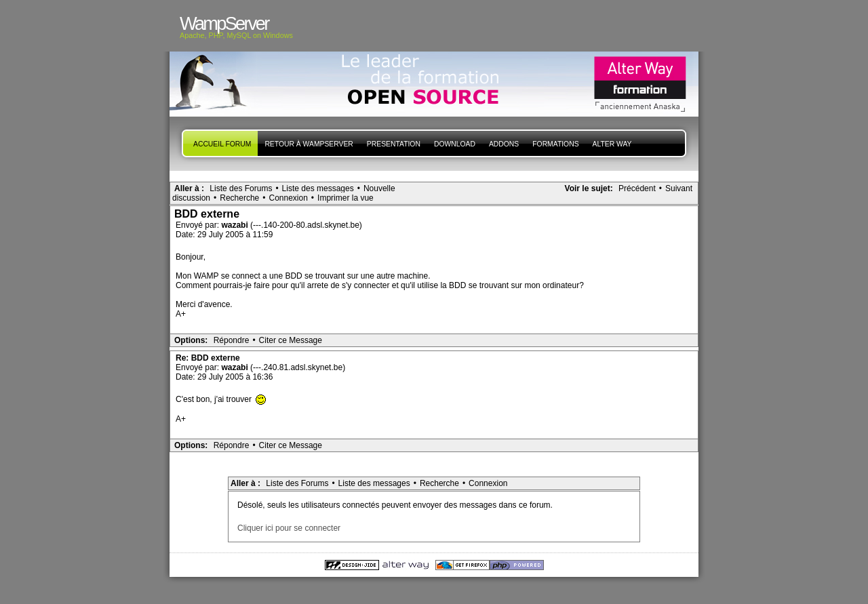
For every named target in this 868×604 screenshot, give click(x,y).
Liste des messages (318, 188)
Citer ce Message (291, 340)
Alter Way (612, 144)
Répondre (232, 340)
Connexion (288, 198)
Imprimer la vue (346, 198)
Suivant (679, 188)
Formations (555, 144)
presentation (394, 144)
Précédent (637, 188)
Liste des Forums (241, 188)
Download (455, 144)
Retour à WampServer (309, 144)
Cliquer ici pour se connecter (289, 528)
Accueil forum (222, 144)
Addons (504, 144)
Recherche (239, 198)
